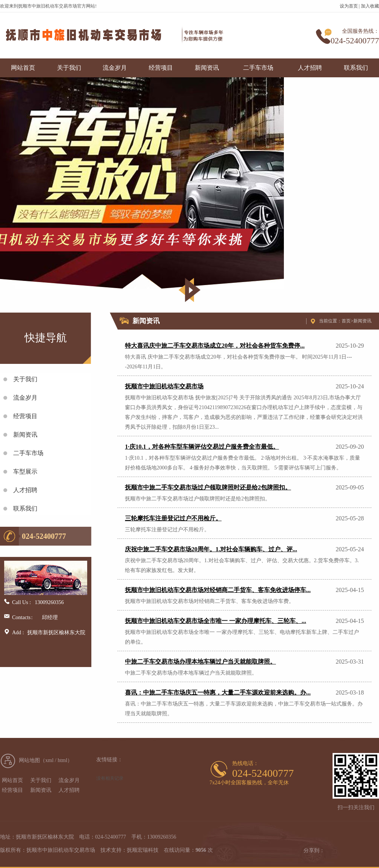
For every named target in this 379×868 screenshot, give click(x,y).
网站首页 (23, 68)
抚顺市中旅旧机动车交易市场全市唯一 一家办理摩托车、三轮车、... (216, 621)
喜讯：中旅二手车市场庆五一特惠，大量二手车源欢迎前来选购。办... (218, 692)
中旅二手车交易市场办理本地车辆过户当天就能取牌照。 (200, 662)
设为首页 (349, 6)
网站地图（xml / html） (46, 760)
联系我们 (356, 68)
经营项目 (161, 68)
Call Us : (22, 602)
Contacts (19, 617)
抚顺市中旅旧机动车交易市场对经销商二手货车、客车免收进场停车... (218, 590)
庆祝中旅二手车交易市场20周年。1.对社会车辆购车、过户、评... (211, 549)
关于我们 (69, 68)
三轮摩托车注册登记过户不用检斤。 (173, 518)
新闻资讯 (207, 68)
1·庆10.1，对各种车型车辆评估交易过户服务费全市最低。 (202, 447)
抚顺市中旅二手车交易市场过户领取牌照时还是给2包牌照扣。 (208, 487)
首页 (346, 321)
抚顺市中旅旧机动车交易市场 (164, 386)
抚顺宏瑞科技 (143, 850)
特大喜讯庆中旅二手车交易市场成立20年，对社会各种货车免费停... (215, 346)
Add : (18, 633)
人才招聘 (310, 68)
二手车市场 (258, 68)
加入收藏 (370, 6)
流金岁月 (115, 68)
